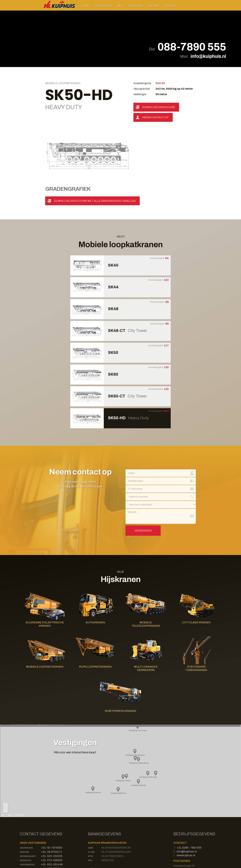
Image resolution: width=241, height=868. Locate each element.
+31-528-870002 (51, 815)
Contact (171, 6)
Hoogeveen (26, 815)
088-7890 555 (192, 47)
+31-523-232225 (52, 802)
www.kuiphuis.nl (186, 801)
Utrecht (25, 832)
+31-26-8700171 (52, 798)
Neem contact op (155, 117)
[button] (104, 6)
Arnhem (24, 798)
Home (85, 6)
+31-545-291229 (52, 819)
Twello (24, 827)
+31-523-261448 (52, 810)
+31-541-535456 (52, 823)
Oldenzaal (26, 823)
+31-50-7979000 (52, 794)
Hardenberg (27, 811)
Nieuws (154, 6)
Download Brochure (159, 107)
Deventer (25, 807)
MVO (121, 6)
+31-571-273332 (52, 827)
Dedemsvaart (28, 802)
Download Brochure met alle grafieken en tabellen (95, 147)
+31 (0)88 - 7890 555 (189, 794)
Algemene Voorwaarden (102, 832)
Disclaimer (94, 824)
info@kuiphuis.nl (208, 56)
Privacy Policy (96, 828)
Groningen (26, 794)
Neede (23, 819)
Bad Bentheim (28, 836)
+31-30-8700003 (52, 831)
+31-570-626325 (52, 806)
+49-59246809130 (53, 836)
